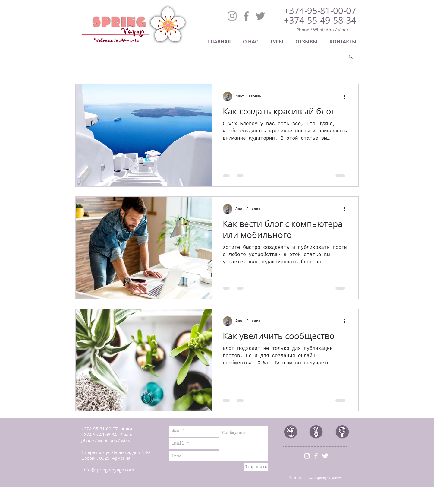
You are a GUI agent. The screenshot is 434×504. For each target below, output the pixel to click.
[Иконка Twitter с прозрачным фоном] (325, 456)
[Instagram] (232, 16)
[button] (351, 57)
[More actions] (347, 97)
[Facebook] (246, 16)
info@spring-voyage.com (108, 470)
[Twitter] (260, 16)
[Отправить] (256, 467)
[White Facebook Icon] (316, 456)
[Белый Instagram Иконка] (307, 456)
